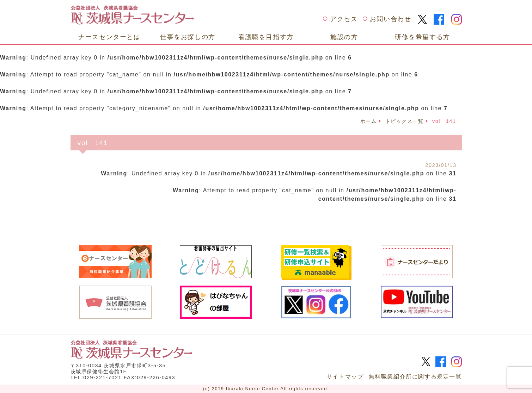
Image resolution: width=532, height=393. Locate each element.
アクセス (344, 19)
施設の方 (344, 37)
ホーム (369, 121)
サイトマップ (345, 377)
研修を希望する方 (423, 37)
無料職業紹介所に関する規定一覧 (415, 377)
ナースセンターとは (109, 37)
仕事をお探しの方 (188, 37)
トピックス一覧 (405, 121)
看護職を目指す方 (266, 37)
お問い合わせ (391, 19)
